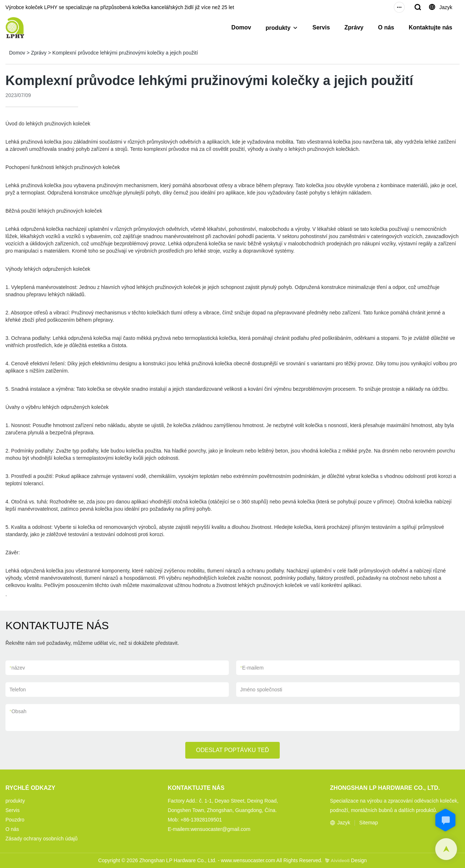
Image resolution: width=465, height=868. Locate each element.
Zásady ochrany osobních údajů (41, 839)
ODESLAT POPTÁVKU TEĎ (233, 750)
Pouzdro (15, 820)
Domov (241, 27)
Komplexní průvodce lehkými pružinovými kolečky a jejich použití (125, 53)
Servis (321, 27)
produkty (278, 28)
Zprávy (354, 27)
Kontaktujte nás (430, 27)
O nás (386, 27)
